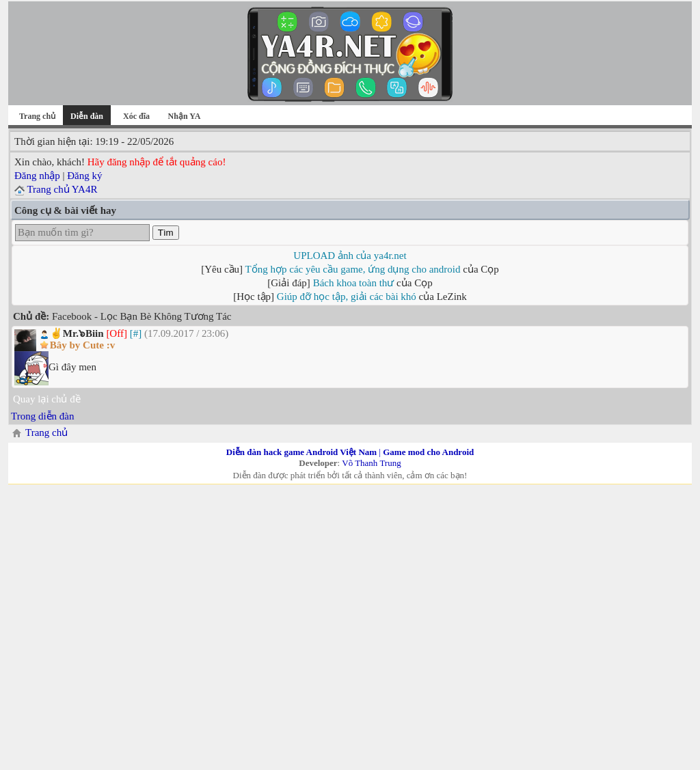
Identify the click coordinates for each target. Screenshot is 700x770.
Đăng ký (84, 176)
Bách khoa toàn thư (354, 283)
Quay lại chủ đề (47, 399)
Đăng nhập (37, 176)
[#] (136, 333)
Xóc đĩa (136, 116)
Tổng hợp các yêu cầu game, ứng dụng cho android (353, 269)
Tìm (166, 233)
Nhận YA (185, 116)
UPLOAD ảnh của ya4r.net (350, 256)
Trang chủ (37, 116)
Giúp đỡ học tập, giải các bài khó (347, 297)
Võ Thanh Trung (371, 463)
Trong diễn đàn (42, 416)
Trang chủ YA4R (62, 189)
